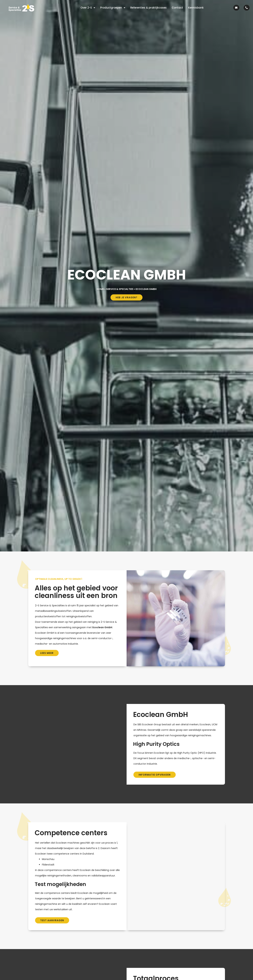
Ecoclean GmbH (102, 627)
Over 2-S (88, 8)
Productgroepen (113, 8)
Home (100, 289)
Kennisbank (196, 8)
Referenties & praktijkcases (148, 8)
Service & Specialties (120, 289)
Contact (177, 8)
